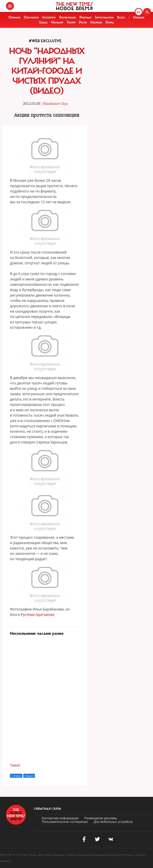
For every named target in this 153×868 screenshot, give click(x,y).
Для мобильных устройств (113, 822)
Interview (49, 17)
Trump (71, 22)
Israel (43, 22)
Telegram (29, 776)
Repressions (68, 17)
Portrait (86, 17)
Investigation (104, 17)
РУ (139, 12)
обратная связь (47, 809)
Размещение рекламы (101, 818)
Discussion (31, 17)
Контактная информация (60, 818)
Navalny (57, 22)
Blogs (121, 17)
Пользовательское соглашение (65, 822)
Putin (83, 22)
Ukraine (139, 17)
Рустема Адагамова (38, 614)
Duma (110, 22)
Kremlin (96, 22)
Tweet (15, 765)
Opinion (14, 17)
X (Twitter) (16, 776)
